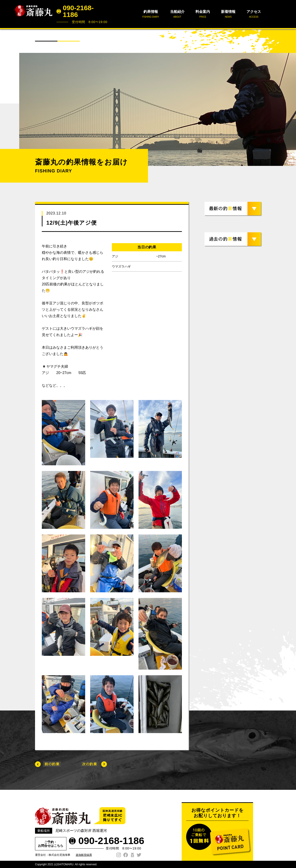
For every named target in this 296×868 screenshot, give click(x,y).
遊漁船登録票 (84, 855)
